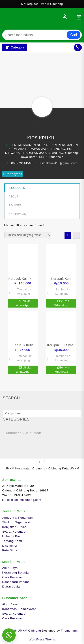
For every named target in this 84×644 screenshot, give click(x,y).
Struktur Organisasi (16, 522)
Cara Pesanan (13, 577)
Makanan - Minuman (24, 433)
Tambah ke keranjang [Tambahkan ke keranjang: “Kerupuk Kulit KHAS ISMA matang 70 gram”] (63, 292)
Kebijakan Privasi (15, 527)
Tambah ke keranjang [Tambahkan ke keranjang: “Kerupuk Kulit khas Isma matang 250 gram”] (63, 358)
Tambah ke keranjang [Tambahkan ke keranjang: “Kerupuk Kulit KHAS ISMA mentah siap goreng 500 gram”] (24, 358)
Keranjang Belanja (15, 573)
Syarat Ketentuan (15, 532)
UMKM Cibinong (29, 631)
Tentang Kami (12, 541)
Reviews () (17, 214)
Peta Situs (10, 550)
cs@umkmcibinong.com (24, 500)
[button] (9, 635)
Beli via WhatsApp (23, 303)
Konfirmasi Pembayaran (19, 609)
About (14, 197)
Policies (15, 205)
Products (17, 188)
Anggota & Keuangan (17, 518)
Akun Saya (10, 568)
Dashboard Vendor (16, 582)
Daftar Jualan (12, 587)
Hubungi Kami (12, 536)
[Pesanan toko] (28, 235)
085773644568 (22, 163)
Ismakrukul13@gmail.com (59, 163)
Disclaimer (10, 546)
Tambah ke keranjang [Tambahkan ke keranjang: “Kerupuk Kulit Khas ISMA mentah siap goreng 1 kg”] (24, 292)
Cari (74, 35)
